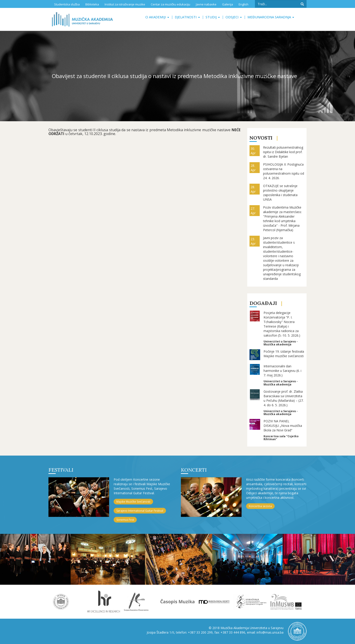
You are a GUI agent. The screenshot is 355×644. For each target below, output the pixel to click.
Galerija (228, 4)
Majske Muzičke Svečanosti (133, 502)
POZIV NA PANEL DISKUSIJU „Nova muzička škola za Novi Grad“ (283, 426)
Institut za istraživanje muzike (125, 4)
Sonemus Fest (125, 520)
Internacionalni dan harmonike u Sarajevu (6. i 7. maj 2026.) (282, 371)
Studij (213, 17)
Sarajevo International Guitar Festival (140, 511)
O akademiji (157, 17)
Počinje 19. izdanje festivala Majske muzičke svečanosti (284, 354)
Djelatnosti (187, 17)
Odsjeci (234, 17)
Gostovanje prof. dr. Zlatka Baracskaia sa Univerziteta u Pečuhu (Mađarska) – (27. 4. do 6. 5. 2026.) (284, 398)
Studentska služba (67, 4)
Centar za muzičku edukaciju (170, 4)
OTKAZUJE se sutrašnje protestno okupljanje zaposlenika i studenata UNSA (280, 193)
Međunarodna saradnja (271, 17)
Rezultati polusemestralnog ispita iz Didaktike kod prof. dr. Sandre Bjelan (283, 152)
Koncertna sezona (260, 506)
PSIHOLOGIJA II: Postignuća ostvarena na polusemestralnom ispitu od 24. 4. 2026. (284, 171)
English (243, 4)
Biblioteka (92, 4)
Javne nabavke (206, 4)
